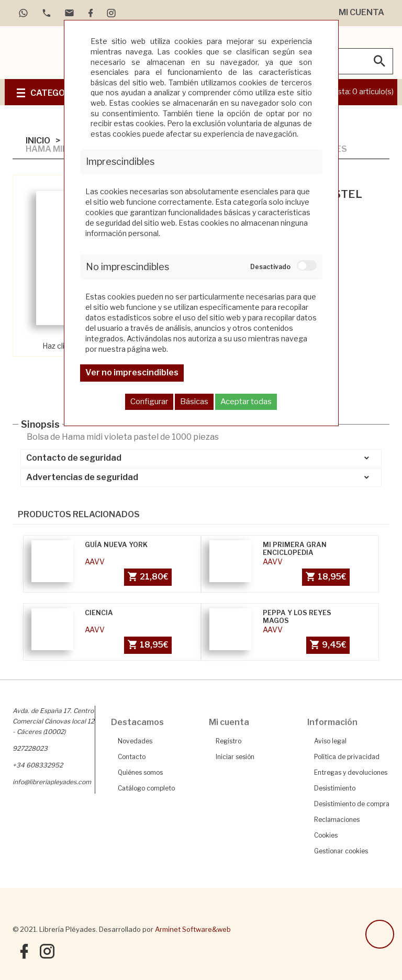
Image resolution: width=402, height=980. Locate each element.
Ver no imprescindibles (132, 372)
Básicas (194, 402)
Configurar (149, 402)
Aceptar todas (246, 402)
